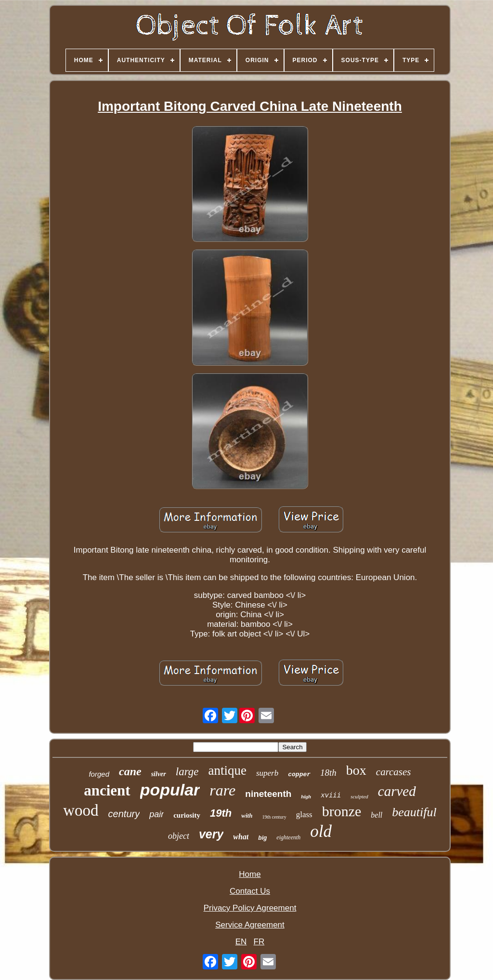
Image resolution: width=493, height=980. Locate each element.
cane (130, 771)
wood (81, 810)
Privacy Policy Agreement (250, 908)
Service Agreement (250, 925)
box (356, 770)
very (211, 834)
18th (328, 773)
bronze (342, 811)
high (306, 796)
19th (221, 813)
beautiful (414, 812)
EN (241, 942)
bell (376, 815)
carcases (394, 772)
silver (159, 774)
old (321, 831)
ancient (107, 790)
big (262, 838)
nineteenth (268, 794)
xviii (331, 795)
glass (304, 814)
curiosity (187, 815)
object (179, 836)
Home (250, 874)
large (187, 772)
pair (156, 814)
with (247, 815)
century (124, 814)
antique (227, 770)
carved (397, 791)
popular (170, 790)
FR (259, 942)
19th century (274, 817)
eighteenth (288, 837)
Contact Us (250, 891)
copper (299, 775)
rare (222, 790)
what (241, 837)
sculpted (359, 796)
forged (99, 774)
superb (267, 773)
